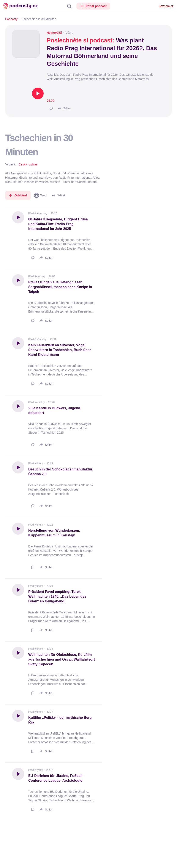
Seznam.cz (166, 6)
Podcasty (11, 19)
